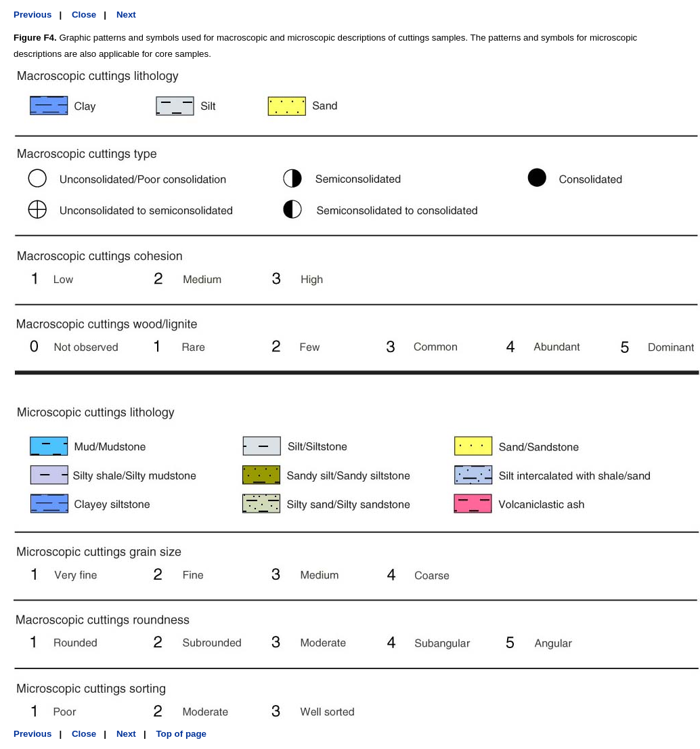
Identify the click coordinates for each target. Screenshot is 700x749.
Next (126, 15)
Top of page (181, 734)
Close (84, 15)
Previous (32, 15)
